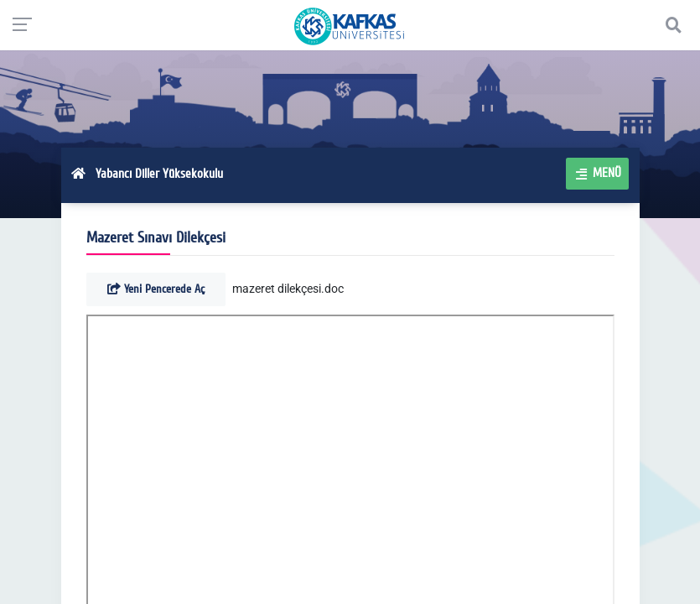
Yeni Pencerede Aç (156, 289)
